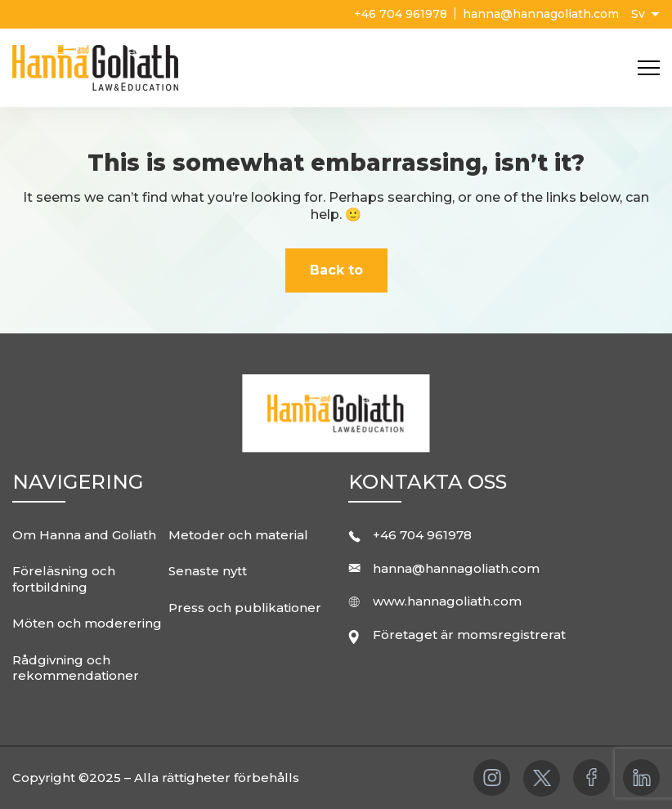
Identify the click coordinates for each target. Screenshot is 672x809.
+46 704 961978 (402, 14)
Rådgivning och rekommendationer (76, 668)
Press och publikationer (245, 608)
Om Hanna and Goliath (84, 535)
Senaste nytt (208, 571)
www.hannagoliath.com (447, 601)
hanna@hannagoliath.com (541, 14)
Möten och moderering (87, 623)
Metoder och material (238, 535)
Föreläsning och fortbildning (64, 579)
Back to (336, 270)
